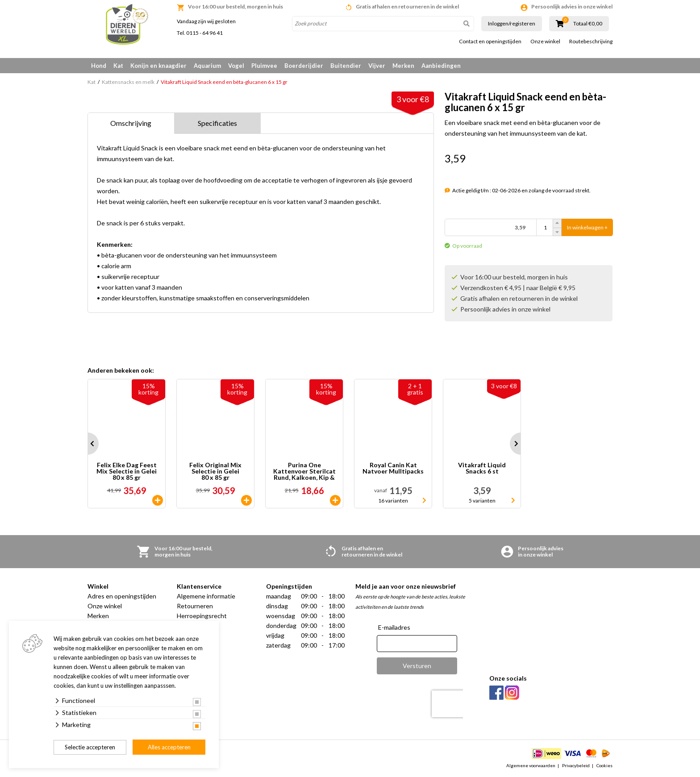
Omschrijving (131, 123)
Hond (99, 66)
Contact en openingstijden (490, 42)
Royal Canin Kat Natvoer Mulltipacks (393, 468)
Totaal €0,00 (588, 24)
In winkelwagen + (587, 227)
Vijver (377, 66)
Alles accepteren (169, 747)
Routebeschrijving (591, 42)
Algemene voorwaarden (531, 765)
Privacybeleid (576, 765)
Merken (403, 66)
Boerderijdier (304, 66)
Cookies (604, 765)
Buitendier (346, 66)
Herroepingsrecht (202, 616)
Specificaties (217, 123)
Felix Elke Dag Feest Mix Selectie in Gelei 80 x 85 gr (127, 471)
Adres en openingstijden (122, 596)
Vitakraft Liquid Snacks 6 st (482, 468)
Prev (87, 444)
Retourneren (195, 606)
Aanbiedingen (441, 66)
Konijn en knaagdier (158, 66)
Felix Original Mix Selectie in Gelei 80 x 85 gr (215, 471)
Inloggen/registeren (512, 23)
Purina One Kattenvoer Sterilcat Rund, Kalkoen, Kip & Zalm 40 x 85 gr (304, 471)
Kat (118, 66)
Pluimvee (264, 66)
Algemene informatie (206, 596)
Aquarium (207, 66)
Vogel (236, 66)
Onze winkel (545, 42)
